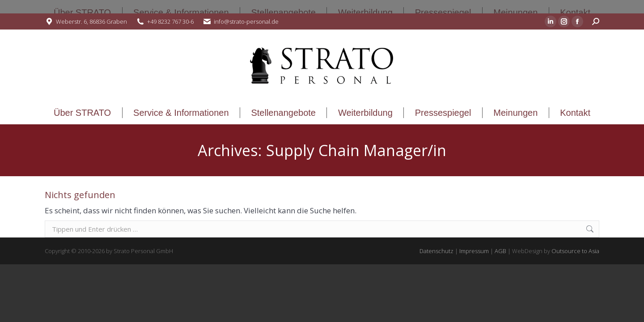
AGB (500, 251)
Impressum (474, 251)
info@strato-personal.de (246, 21)
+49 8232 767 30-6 (170, 21)
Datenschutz (436, 251)
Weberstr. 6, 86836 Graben (91, 21)
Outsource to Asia (575, 251)
